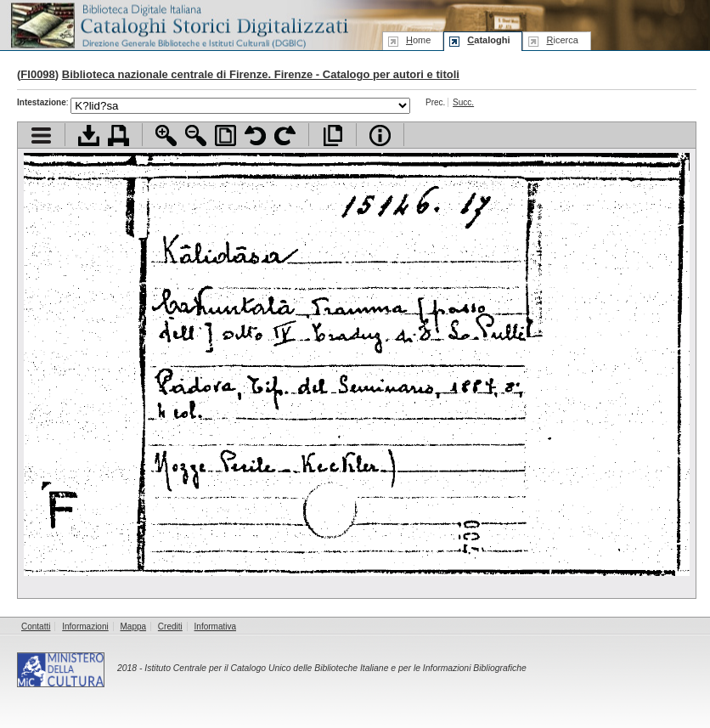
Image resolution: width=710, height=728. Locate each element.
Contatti (36, 626)
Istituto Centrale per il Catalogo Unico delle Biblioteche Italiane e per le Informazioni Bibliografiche (335, 668)
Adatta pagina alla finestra (225, 135)
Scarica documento (89, 135)
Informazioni (85, 626)
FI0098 (37, 74)
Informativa (215, 626)
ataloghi (488, 40)
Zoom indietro (196, 135)
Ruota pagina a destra (285, 135)
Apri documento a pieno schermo (332, 135)
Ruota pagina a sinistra (255, 135)
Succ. (463, 102)
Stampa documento (118, 135)
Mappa (134, 626)
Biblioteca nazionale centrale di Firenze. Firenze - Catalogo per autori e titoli (261, 74)
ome (418, 40)
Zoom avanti (166, 135)
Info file (380, 135)
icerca (562, 40)
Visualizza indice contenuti (41, 135)
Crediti (170, 626)
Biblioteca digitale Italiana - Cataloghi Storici (178, 24)
